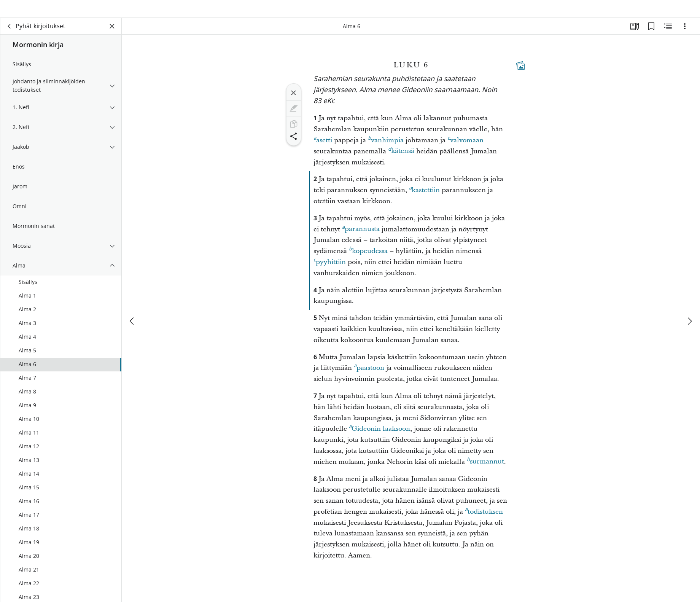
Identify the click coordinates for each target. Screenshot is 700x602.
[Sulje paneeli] (112, 37)
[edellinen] (132, 309)
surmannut (485, 471)
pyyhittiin (330, 271)
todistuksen (484, 521)
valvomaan (465, 150)
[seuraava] (689, 309)
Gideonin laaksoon (379, 438)
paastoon (369, 377)
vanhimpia (386, 150)
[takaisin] (10, 37)
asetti (323, 150)
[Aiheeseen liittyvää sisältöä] (668, 37)
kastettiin (424, 199)
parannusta (361, 238)
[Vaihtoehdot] (685, 37)
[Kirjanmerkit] (651, 37)
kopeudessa (368, 260)
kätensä (401, 160)
